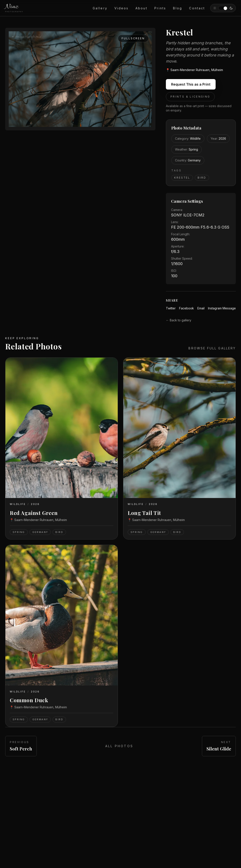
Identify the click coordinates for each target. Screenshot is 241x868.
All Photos (119, 746)
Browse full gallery (212, 348)
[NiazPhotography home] (14, 8)
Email (201, 308)
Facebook (187, 308)
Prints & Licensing (190, 97)
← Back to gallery (179, 320)
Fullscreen (133, 38)
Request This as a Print (191, 84)
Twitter (171, 308)
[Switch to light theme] (223, 8)
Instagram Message (222, 308)
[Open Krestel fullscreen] (80, 79)
